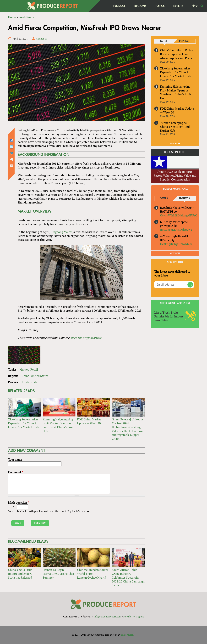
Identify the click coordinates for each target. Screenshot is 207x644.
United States (40, 376)
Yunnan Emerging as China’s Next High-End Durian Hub (175, 127)
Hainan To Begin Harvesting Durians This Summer (58, 574)
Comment (16, 472)
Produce (119, 6)
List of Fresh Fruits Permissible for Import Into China (169, 316)
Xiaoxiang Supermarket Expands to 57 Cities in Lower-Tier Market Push (24, 423)
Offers (164, 199)
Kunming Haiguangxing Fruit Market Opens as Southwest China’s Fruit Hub (58, 425)
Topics (160, 6)
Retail (34, 369)
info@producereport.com (107, 617)
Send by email (12, 166)
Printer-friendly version (12, 159)
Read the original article (86, 338)
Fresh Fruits (30, 382)
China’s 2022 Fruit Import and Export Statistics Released (20, 574)
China (25, 376)
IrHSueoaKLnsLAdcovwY (176, 230)
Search (202, 6)
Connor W (42, 39)
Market (24, 369)
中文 (195, 6)
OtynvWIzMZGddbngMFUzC (179, 215)
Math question (18, 503)
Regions (140, 6)
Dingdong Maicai (61, 232)
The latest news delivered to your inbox (172, 273)
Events (178, 6)
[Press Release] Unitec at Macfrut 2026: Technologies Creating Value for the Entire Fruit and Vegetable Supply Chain (128, 429)
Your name (15, 460)
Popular (184, 41)
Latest (164, 41)
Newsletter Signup (134, 617)
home (102, 6)
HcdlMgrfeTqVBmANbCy (176, 244)
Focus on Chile (175, 152)
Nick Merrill (128, 635)
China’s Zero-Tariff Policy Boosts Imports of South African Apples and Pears (176, 54)
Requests (184, 199)
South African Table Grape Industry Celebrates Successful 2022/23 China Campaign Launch (128, 577)
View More (175, 253)
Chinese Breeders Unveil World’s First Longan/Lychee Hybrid (93, 574)
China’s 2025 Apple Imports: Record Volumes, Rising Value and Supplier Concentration (175, 175)
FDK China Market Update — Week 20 (89, 421)
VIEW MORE (175, 144)
